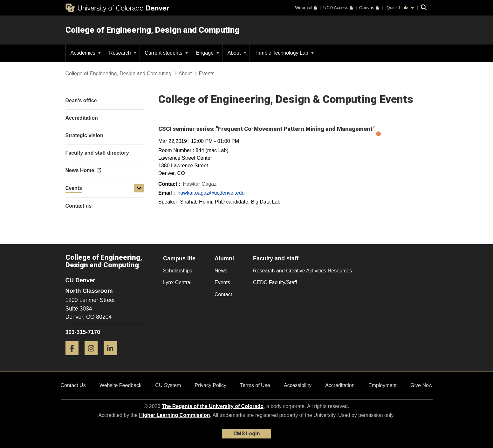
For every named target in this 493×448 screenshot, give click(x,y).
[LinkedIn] (113, 358)
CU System (168, 385)
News (221, 271)
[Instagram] (93, 358)
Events (74, 188)
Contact (223, 294)
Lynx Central (177, 282)
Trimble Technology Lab (284, 53)
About (237, 53)
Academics (86, 53)
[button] (139, 188)
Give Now (421, 385)
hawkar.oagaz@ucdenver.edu (211, 193)
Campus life (179, 258)
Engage (208, 53)
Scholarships (178, 271)
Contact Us (73, 385)
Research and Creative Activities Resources (302, 271)
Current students (166, 53)
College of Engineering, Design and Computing (152, 30)
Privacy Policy (210, 385)
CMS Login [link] (247, 434)
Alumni (224, 258)
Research (123, 53)
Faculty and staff (276, 258)
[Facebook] (74, 358)
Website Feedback (120, 385)
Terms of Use (255, 385)
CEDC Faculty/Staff (275, 282)
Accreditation (340, 385)
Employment (383, 385)
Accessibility (298, 385)
